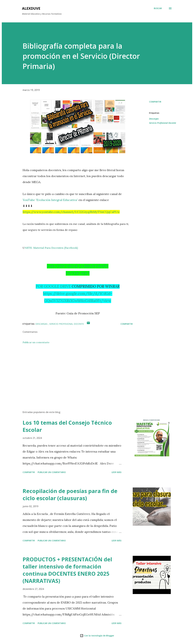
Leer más (116, 472)
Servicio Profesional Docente (163, 123)
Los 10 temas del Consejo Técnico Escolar (67, 426)
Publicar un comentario (36, 342)
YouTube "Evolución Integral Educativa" (50, 200)
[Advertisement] (73, 373)
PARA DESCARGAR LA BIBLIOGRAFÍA (78, 266)
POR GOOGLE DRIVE (53, 286)
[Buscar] (158, 8)
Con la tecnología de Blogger (97, 636)
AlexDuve (31, 8)
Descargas (154, 119)
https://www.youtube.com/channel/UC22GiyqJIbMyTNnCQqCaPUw (71, 212)
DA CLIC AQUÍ (78, 273)
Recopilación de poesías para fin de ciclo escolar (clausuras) (70, 495)
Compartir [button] (155, 102)
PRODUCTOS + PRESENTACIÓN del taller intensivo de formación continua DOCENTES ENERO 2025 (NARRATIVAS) (67, 570)
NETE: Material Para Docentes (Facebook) (51, 248)
